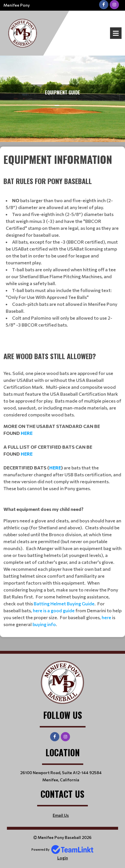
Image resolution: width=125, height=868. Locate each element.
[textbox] (62, 390)
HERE (27, 433)
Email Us (61, 815)
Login (63, 858)
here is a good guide (54, 610)
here (106, 617)
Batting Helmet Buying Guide (64, 603)
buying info (44, 624)
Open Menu (116, 33)
